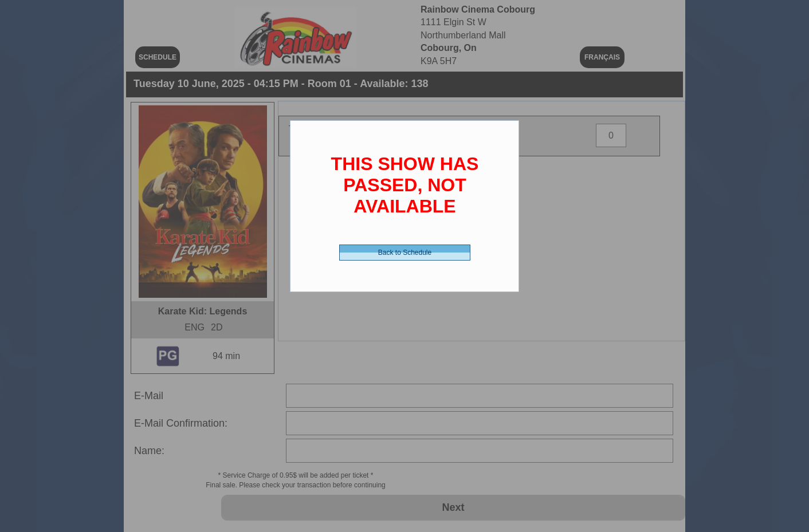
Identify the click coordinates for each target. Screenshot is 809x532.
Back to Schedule (405, 253)
